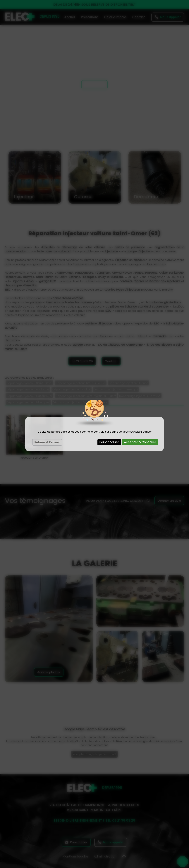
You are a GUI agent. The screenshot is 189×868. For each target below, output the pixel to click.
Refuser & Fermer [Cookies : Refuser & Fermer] (47, 442)
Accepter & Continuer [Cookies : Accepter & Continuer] (140, 442)
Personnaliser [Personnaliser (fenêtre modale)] (109, 442)
